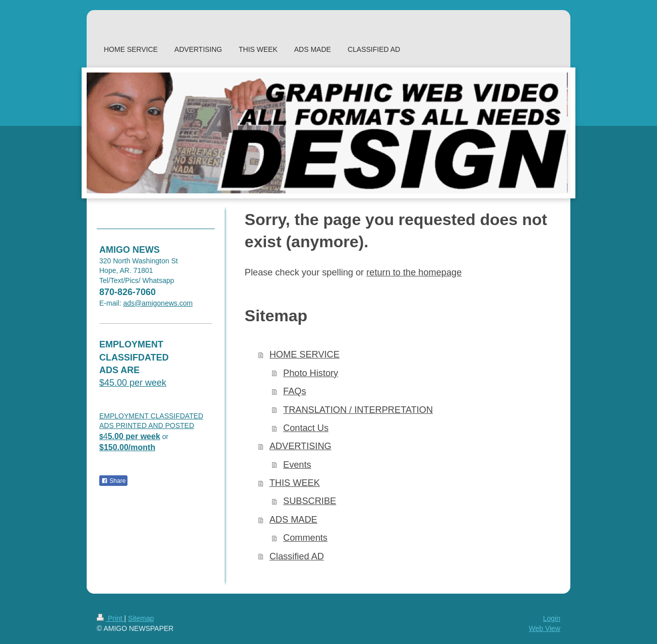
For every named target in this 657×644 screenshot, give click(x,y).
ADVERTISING (301, 446)
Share (113, 481)
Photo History (311, 373)
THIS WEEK (295, 483)
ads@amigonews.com (158, 303)
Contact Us (306, 428)
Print (111, 618)
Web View (544, 628)
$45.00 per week (133, 383)
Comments (305, 538)
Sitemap (141, 618)
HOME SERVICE (305, 354)
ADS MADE (293, 520)
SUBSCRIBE (310, 501)
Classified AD (297, 556)
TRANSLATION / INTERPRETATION (358, 410)
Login (552, 618)
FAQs (294, 391)
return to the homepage (414, 272)
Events (297, 465)
